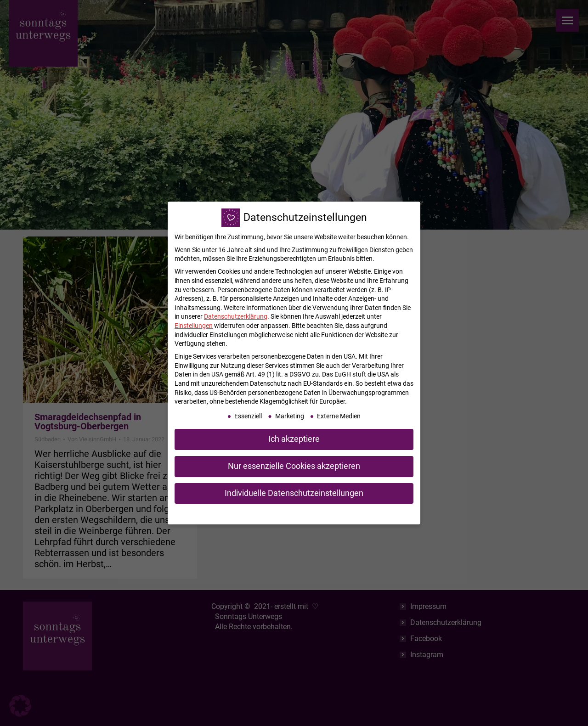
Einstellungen (194, 326)
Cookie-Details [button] (251, 513)
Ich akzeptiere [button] (294, 439)
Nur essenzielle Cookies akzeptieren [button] (294, 466)
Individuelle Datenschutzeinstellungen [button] (294, 493)
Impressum (342, 513)
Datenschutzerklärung (236, 316)
